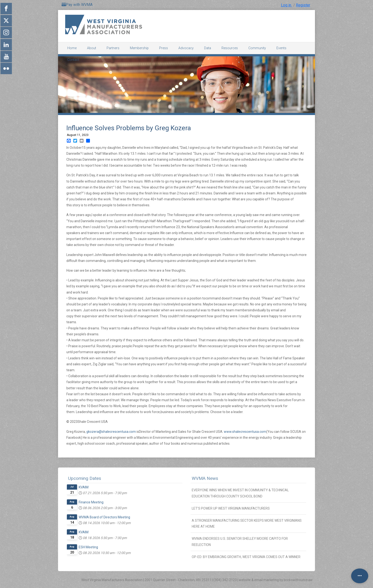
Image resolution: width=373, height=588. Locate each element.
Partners (113, 48)
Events (281, 48)
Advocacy (186, 48)
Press (164, 48)
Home (72, 48)
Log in (287, 5)
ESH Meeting (88, 547)
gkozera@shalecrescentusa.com (111, 432)
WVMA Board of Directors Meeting (104, 517)
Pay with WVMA (77, 5)
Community (257, 48)
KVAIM (84, 487)
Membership (139, 48)
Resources (230, 48)
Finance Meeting (91, 502)
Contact (73, 60)
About (92, 48)
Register (303, 5)
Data (208, 48)
